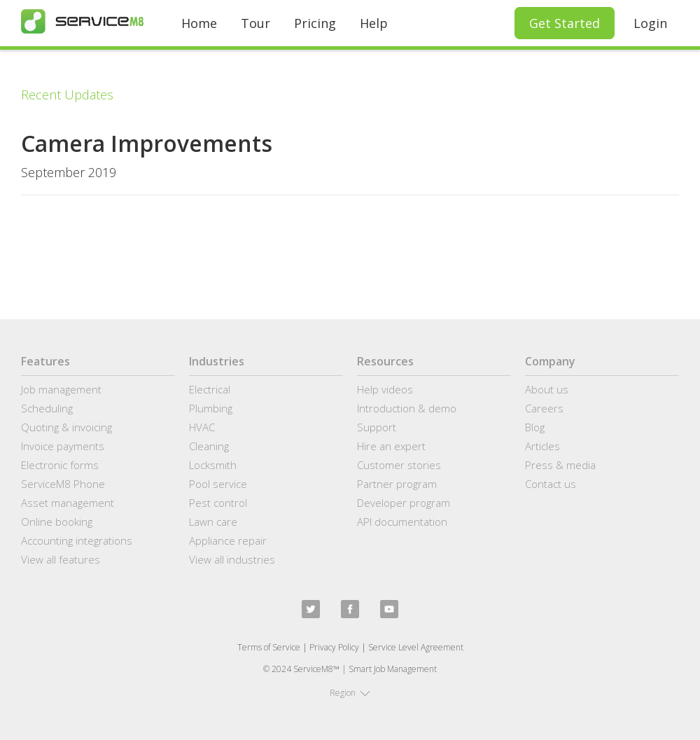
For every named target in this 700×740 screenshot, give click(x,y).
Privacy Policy (334, 647)
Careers (544, 408)
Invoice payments (63, 446)
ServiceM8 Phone (63, 484)
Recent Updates (67, 95)
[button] (350, 693)
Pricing (315, 23)
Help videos (385, 389)
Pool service (218, 484)
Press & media (560, 465)
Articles (542, 446)
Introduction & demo (407, 408)
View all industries (232, 559)
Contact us (551, 484)
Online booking (57, 522)
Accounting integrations (77, 540)
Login (650, 23)
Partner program (397, 484)
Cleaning (209, 446)
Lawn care (213, 522)
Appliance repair (228, 540)
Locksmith (213, 465)
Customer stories (399, 465)
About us (547, 389)
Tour (255, 23)
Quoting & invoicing (66, 427)
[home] (82, 21)
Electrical (210, 389)
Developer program (404, 503)
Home (199, 23)
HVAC (202, 427)
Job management (61, 389)
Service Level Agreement (416, 647)
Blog (535, 427)
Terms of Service (269, 647)
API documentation (402, 522)
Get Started (565, 23)
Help (374, 23)
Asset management (68, 503)
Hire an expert (391, 446)
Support (377, 427)
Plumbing (211, 408)
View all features (61, 559)
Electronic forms (60, 465)
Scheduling (47, 408)
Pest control (218, 503)
